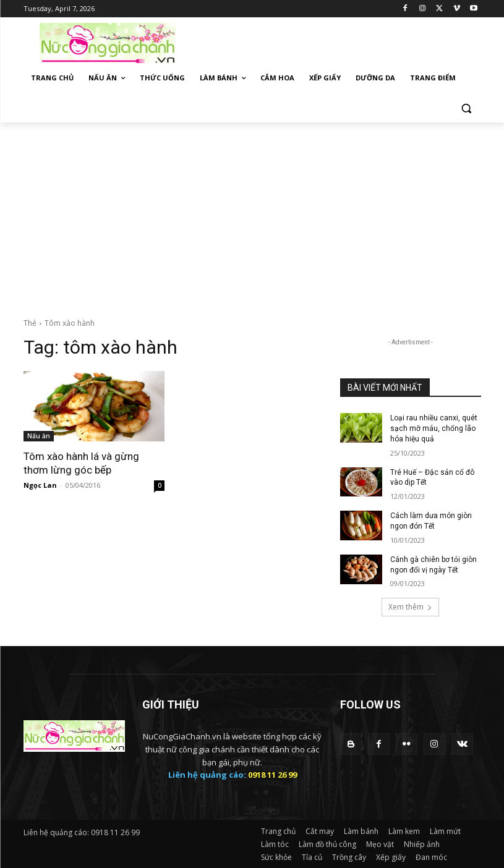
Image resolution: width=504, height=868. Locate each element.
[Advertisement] (252, 215)
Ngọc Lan (40, 485)
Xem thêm (410, 607)
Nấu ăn (39, 436)
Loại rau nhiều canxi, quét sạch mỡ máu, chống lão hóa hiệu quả (434, 428)
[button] (467, 108)
